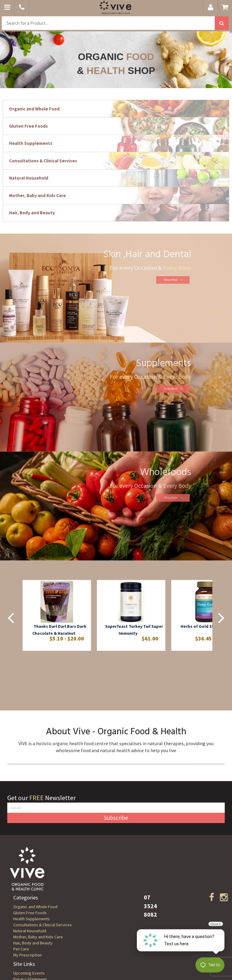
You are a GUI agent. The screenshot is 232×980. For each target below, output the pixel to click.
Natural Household (30, 931)
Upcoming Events (29, 973)
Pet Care (21, 949)
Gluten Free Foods (30, 913)
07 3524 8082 (150, 906)
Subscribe (116, 818)
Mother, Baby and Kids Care (38, 937)
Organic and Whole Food (35, 907)
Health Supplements (32, 919)
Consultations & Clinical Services (43, 925)
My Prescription (27, 955)
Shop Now (162, 279)
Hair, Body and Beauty (33, 943)
